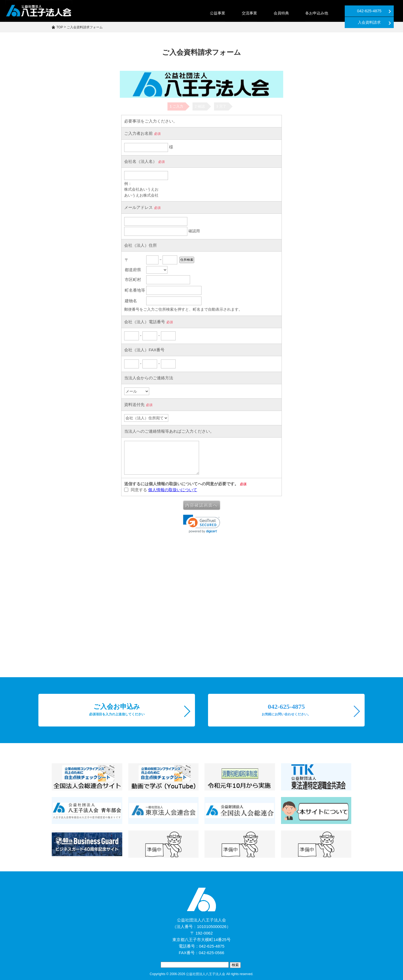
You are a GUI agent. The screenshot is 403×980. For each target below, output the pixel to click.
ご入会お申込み (117, 710)
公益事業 (168, 13)
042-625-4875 (323, 11)
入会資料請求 (378, 11)
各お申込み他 (266, 13)
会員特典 (231, 13)
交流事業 (199, 13)
